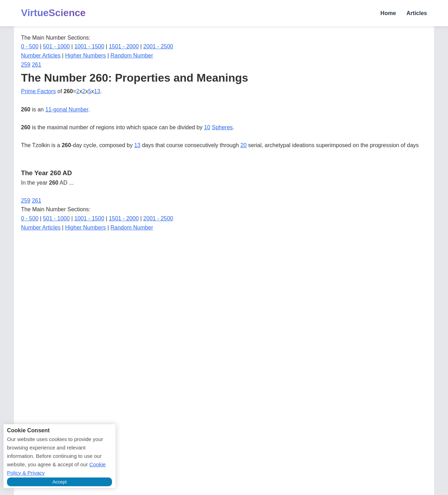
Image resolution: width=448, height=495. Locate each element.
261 (37, 65)
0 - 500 (30, 46)
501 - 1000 (57, 46)
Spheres (222, 127)
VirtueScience (53, 13)
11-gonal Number (67, 109)
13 (97, 91)
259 (26, 65)
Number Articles (41, 56)
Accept (60, 482)
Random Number (132, 56)
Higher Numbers (85, 56)
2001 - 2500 (158, 46)
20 (244, 145)
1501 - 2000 (124, 46)
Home (388, 13)
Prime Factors (38, 91)
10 (207, 127)
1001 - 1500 (89, 46)
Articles (417, 13)
